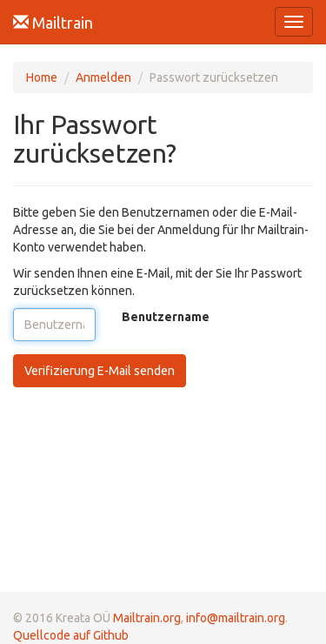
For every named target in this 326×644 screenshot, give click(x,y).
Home (42, 77)
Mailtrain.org (147, 618)
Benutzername (166, 317)
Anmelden (103, 77)
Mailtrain (53, 23)
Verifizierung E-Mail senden (100, 371)
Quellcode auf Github (71, 635)
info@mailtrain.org (236, 618)
